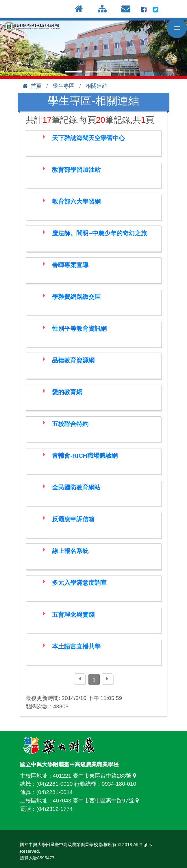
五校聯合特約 (70, 424)
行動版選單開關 (177, 29)
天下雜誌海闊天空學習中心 (88, 138)
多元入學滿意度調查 (79, 583)
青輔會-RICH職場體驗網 (85, 456)
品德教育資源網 (73, 360)
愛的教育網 (67, 392)
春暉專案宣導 (70, 265)
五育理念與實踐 (73, 615)
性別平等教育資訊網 (79, 328)
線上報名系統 (70, 551)
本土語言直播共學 (76, 646)
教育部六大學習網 (76, 201)
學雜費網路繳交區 (76, 297)
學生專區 (64, 86)
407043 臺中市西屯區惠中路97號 (97, 801)
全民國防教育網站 (76, 487)
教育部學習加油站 (76, 170)
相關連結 (97, 86)
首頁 (32, 86)
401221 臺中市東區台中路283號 (96, 776)
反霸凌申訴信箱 (73, 519)
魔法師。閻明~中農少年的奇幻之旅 (99, 233)
